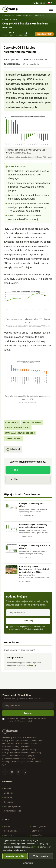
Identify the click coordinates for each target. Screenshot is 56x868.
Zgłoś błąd (9, 793)
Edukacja (8, 835)
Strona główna (8, 16)
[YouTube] (12, 772)
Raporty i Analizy (32, 422)
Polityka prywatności (34, 629)
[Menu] (51, 9)
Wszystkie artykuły (44, 34)
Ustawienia (28, 863)
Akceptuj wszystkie (15, 856)
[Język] (50, 3)
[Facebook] (5, 772)
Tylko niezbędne (41, 856)
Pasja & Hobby (11, 831)
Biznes (7, 826)
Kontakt (8, 788)
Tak (14, 470)
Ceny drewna (39, 16)
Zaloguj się (39, 3)
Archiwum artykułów (24, 16)
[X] (18, 772)
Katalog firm (37, 835)
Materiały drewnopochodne (20, 433)
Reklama (8, 797)
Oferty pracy (37, 831)
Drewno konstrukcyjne (18, 428)
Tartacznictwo (13, 438)
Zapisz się (28, 621)
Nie (14, 479)
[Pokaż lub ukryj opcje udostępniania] (13, 449)
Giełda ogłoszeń (39, 826)
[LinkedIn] (25, 772)
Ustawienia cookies (13, 811)
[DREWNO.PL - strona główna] (10, 9)
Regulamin (9, 802)
